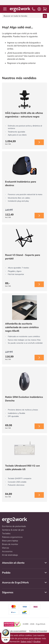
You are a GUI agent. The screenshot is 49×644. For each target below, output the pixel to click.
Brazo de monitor (10, 544)
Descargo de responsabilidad (14, 631)
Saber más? (26, 641)
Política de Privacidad (38, 631)
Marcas (6, 548)
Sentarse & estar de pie (13, 530)
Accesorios (7, 551)
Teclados (6, 533)
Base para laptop (10, 541)
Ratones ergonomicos (12, 537)
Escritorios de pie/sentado (14, 526)
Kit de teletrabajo (10, 555)
